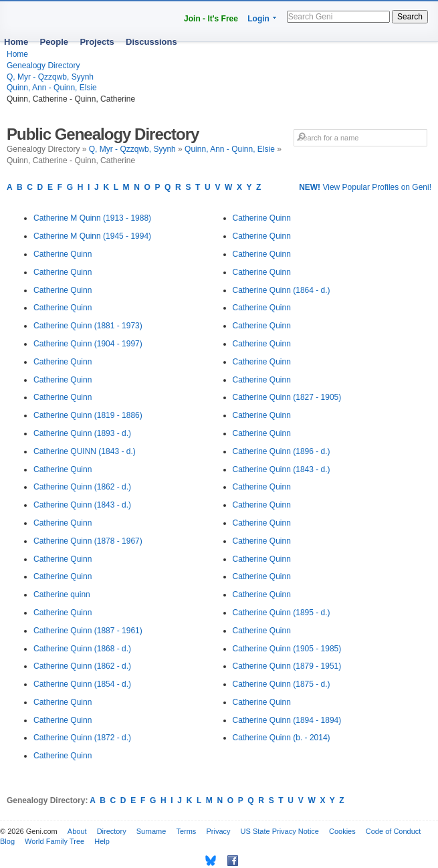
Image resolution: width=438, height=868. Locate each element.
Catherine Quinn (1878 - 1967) (88, 541)
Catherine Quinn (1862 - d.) (82, 487)
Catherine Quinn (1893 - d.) (82, 433)
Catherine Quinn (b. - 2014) (282, 738)
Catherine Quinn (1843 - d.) (82, 505)
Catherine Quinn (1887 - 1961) (88, 631)
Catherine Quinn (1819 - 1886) (88, 415)
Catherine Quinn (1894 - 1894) (287, 720)
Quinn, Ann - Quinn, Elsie (52, 88)
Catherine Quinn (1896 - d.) (282, 451)
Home (16, 42)
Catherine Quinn (63, 254)
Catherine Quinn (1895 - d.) (282, 613)
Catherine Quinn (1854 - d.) (82, 684)
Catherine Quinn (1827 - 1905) (287, 397)
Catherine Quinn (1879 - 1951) (287, 666)
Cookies (342, 831)
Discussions (151, 42)
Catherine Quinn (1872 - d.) (82, 738)
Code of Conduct (394, 831)
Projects (97, 42)
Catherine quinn (62, 594)
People (54, 42)
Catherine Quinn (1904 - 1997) (88, 344)
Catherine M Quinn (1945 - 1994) (92, 236)
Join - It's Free (211, 19)
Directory (112, 831)
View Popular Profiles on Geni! (365, 187)
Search (410, 17)
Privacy (218, 831)
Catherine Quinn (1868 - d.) (82, 649)
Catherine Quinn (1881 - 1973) (88, 326)
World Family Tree (54, 841)
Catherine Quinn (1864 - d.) (282, 290)
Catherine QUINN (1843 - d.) (85, 451)
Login (258, 19)
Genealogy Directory (43, 66)
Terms (186, 831)
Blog (7, 841)
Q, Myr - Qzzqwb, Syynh (50, 77)
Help (102, 841)
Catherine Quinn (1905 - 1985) (287, 649)
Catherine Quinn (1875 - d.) (282, 684)
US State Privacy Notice (280, 831)
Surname (151, 831)
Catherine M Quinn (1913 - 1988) (92, 218)
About (77, 831)
